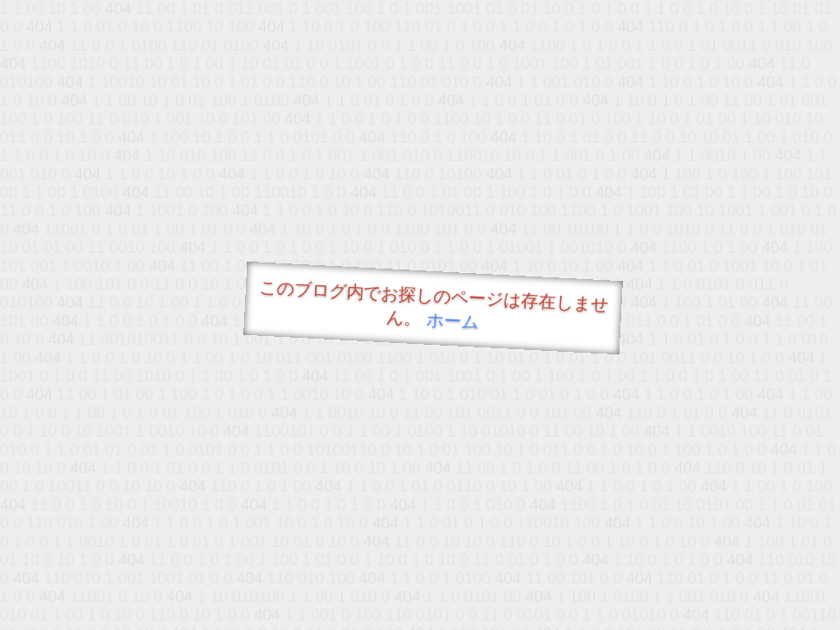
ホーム (453, 321)
